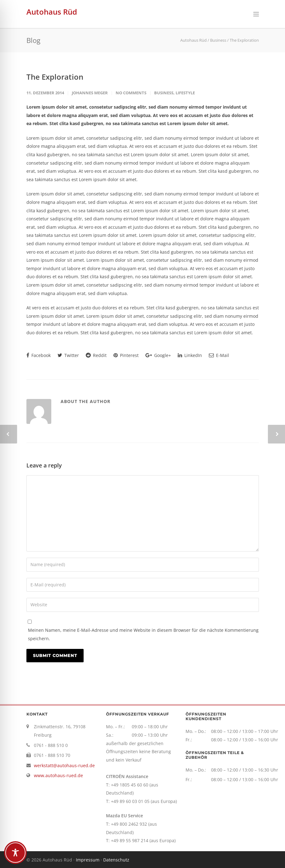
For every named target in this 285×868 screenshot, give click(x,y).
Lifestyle (185, 93)
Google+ (158, 355)
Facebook (39, 355)
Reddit (96, 355)
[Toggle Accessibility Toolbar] (15, 853)
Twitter (68, 355)
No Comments (131, 93)
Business (164, 93)
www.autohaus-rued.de (58, 775)
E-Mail (219, 355)
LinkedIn (190, 355)
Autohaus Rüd (52, 12)
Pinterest (126, 355)
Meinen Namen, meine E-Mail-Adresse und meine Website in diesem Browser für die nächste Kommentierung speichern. (143, 634)
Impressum (88, 860)
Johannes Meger (90, 93)
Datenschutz (116, 860)
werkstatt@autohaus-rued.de (64, 765)
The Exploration (55, 77)
